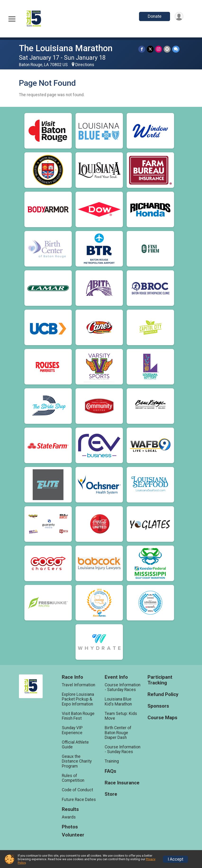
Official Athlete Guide (75, 745)
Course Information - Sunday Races (123, 749)
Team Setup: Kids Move (121, 716)
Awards (69, 817)
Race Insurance (122, 783)
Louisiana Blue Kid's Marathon (118, 701)
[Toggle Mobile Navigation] (12, 19)
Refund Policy (163, 694)
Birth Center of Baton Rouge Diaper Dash (118, 732)
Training (112, 761)
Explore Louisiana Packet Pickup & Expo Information (78, 699)
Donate (154, 16)
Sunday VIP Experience (72, 730)
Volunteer (73, 835)
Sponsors (158, 706)
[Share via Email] (167, 49)
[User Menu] (179, 16)
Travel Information (79, 685)
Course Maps (162, 718)
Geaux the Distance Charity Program (77, 761)
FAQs (110, 771)
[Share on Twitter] (151, 49)
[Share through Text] (176, 49)
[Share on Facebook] (142, 49)
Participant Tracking (160, 680)
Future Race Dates (79, 800)
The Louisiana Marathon (66, 48)
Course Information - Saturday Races (123, 687)
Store (111, 794)
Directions (85, 65)
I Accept (175, 859)
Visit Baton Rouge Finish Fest (78, 716)
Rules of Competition (73, 778)
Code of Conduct (77, 790)
